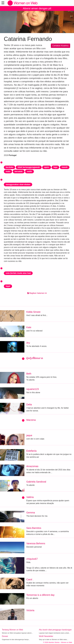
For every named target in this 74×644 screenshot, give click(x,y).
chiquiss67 (32, 559)
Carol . (30, 579)
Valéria (30, 497)
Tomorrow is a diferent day (40, 595)
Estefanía (31, 451)
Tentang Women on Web (12, 630)
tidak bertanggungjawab (29, 167)
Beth (29, 374)
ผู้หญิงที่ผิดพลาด (35, 358)
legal (8, 286)
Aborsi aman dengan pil (37, 8)
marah (65, 167)
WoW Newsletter (46, 636)
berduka (9, 167)
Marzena (31, 420)
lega (55, 167)
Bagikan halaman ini (37, 293)
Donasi (5, 636)
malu (8, 171)
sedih (29, 171)
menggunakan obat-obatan (18, 184)
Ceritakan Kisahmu (60, 46)
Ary (28, 343)
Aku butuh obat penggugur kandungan (55, 630)
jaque (29, 435)
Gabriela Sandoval (36, 482)
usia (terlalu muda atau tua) (18, 273)
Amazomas (32, 466)
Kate (29, 327)
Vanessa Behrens (36, 543)
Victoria (30, 610)
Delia (29, 404)
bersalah (19, 171)
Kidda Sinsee (33, 312)
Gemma (31, 513)
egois (47, 167)
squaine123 (32, 389)
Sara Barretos (34, 528)
